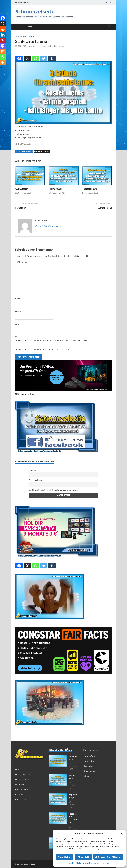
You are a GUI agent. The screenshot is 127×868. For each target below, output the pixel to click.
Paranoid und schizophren (73, 818)
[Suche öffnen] (109, 27)
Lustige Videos (22, 779)
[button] (121, 833)
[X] (27, 56)
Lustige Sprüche (28, 37)
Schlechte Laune (42, 152)
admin (35, 46)
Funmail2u (89, 761)
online (24, 394)
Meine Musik (55, 189)
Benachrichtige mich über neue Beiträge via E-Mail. (44, 350)
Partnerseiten (22, 789)
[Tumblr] (52, 56)
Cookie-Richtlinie (76, 863)
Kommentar (22, 262)
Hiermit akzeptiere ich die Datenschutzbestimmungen (54, 490)
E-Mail (19, 311)
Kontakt (19, 794)
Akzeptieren (64, 857)
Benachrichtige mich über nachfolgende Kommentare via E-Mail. (52, 340)
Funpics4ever (90, 756)
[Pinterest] (3, 40)
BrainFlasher (90, 771)
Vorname (33, 470)
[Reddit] (3, 29)
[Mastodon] (3, 46)
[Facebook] (19, 56)
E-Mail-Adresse (36, 480)
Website (19, 324)
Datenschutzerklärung (91, 863)
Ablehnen (83, 857)
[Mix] (3, 51)
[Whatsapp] (35, 56)
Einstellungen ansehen (108, 857)
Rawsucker (89, 766)
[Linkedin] (3, 35)
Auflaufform (22, 189)
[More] (3, 62)
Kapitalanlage (89, 189)
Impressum (105, 863)
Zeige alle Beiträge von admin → (50, 226)
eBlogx (87, 776)
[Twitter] (44, 56)
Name (19, 299)
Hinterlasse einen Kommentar (52, 46)
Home (17, 37)
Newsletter (21, 784)
